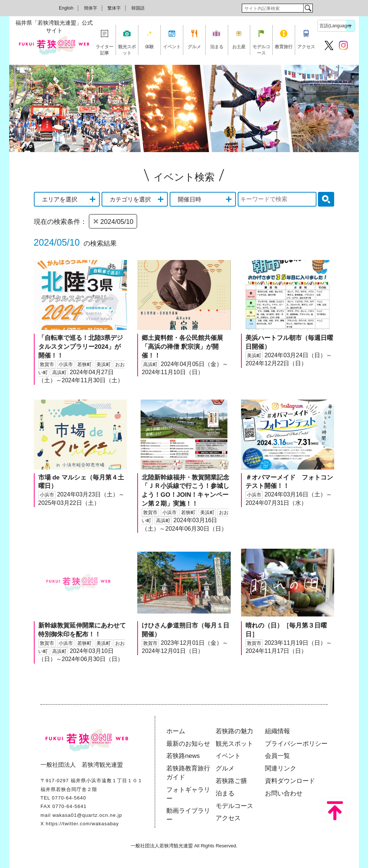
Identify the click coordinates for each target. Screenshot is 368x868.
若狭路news (183, 756)
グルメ (194, 47)
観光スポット (127, 50)
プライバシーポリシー (296, 744)
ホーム (176, 731)
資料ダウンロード (290, 781)
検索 (308, 8)
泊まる (217, 47)
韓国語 (138, 8)
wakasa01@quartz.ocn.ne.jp (87, 815)
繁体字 (114, 8)
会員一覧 (277, 756)
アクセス (306, 47)
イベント (172, 47)
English (66, 8)
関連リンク (281, 768)
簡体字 (91, 8)
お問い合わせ (284, 793)
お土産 (239, 47)
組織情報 (277, 731)
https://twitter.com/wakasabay (82, 824)
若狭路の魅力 (234, 731)
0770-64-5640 (69, 798)
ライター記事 (105, 50)
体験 (149, 47)
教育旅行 (284, 47)
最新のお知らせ (188, 744)
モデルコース (261, 50)
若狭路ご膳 (231, 781)
